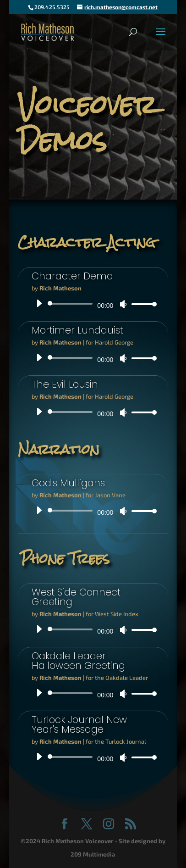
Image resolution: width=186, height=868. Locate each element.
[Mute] (123, 304)
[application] (93, 304)
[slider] (72, 304)
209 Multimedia (93, 854)
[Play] (39, 303)
